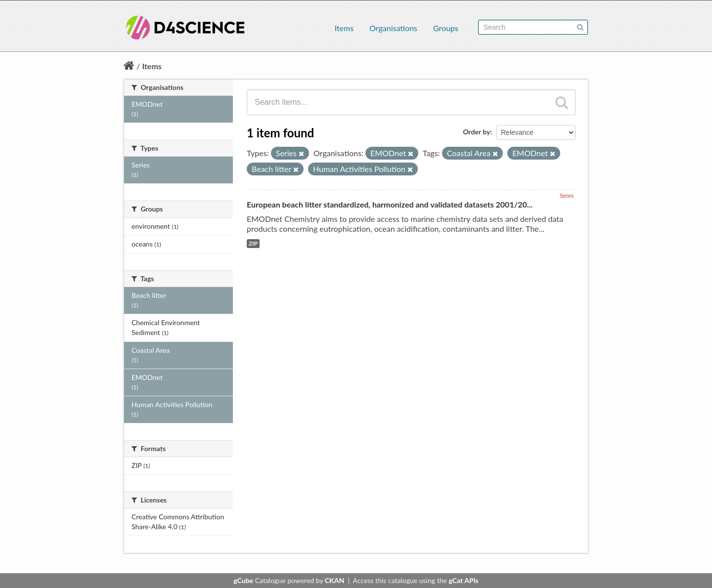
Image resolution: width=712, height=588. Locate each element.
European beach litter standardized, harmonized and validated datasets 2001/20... (390, 204)
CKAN (334, 580)
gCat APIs (463, 580)
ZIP (253, 243)
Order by (476, 132)
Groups (446, 28)
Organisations (393, 28)
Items (344, 28)
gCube (243, 580)
